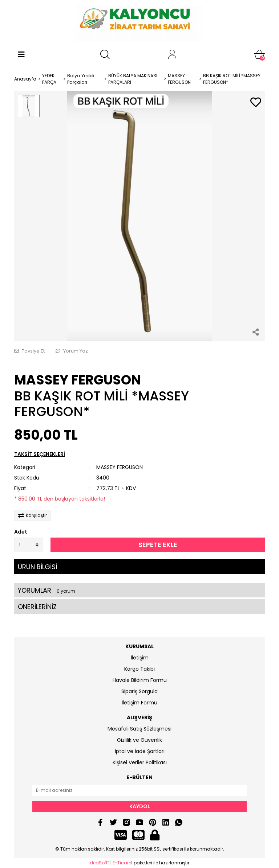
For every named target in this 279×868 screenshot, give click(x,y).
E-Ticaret (123, 863)
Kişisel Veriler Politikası (140, 762)
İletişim (140, 658)
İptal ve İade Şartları (140, 751)
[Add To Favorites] (256, 103)
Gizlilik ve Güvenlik (139, 740)
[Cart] (259, 54)
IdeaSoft (99, 863)
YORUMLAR (46, 590)
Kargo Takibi (139, 669)
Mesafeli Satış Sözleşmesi (139, 729)
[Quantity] (29, 545)
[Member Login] (172, 54)
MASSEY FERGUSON (78, 380)
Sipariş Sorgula (139, 691)
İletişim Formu (139, 703)
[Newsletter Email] (139, 790)
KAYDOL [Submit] (140, 806)
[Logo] (139, 24)
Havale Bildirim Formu (140, 680)
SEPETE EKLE (158, 545)
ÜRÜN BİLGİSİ (37, 567)
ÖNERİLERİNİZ (37, 607)
